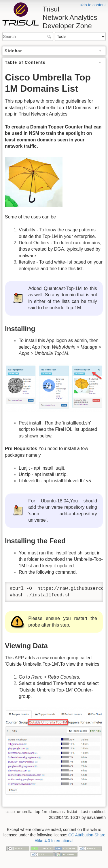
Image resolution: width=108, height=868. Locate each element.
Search (50, 37)
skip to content (93, 5)
